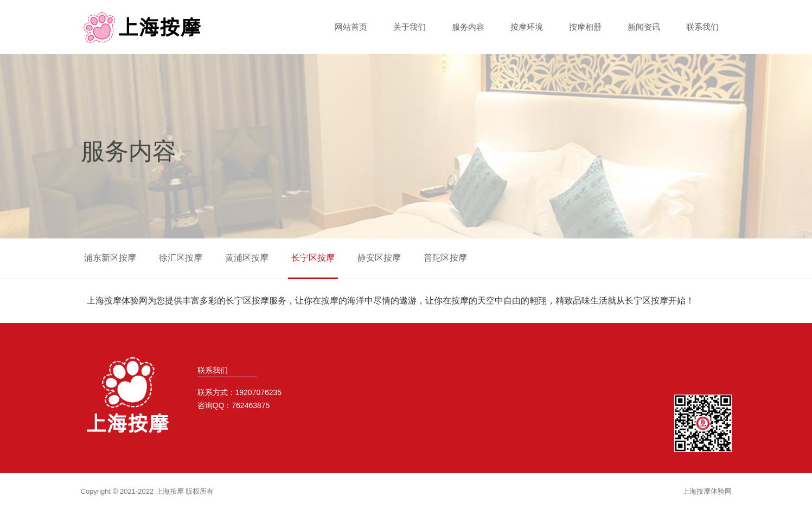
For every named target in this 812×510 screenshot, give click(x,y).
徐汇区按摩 (181, 258)
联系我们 (702, 27)
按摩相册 (585, 27)
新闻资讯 (644, 27)
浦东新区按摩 (110, 258)
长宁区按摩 (313, 258)
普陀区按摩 (445, 258)
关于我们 (410, 27)
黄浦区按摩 (247, 258)
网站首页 (351, 27)
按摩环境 (527, 27)
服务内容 (468, 27)
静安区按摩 (379, 258)
